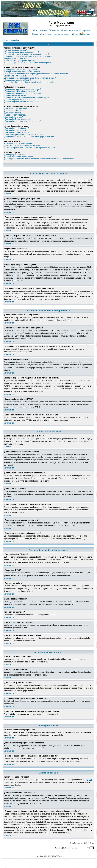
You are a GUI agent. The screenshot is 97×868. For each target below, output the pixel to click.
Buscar (44, 31)
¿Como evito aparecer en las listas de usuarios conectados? (28, 56)
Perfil (35, 35)
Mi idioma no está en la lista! (15, 76)
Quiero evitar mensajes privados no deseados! (22, 146)
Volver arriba (9, 194)
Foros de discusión (11, 40)
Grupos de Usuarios (69, 31)
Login (75, 35)
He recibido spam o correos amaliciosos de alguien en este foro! (30, 148)
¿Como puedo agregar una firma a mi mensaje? (23, 93)
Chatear (84, 35)
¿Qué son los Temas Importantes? (18, 119)
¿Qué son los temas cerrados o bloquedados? (22, 121)
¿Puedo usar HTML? (12, 111)
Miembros (54, 31)
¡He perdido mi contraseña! (15, 58)
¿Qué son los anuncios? (13, 117)
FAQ (35, 31)
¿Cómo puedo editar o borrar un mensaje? (21, 91)
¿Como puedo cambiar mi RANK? (17, 80)
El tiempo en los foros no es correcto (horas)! (22, 72)
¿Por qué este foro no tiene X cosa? (18, 157)
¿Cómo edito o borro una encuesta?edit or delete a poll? (26, 98)
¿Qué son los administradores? (16, 128)
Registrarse (85, 31)
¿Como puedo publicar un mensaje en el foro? (22, 89)
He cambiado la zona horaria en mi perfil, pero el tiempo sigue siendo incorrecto (36, 74)
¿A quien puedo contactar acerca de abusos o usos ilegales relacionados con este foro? (39, 159)
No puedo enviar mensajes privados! (18, 143)
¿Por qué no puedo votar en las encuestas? (21, 102)
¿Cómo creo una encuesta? (15, 95)
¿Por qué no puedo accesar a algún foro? (20, 100)
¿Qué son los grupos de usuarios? (18, 132)
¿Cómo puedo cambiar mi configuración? (20, 70)
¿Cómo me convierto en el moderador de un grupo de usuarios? (30, 137)
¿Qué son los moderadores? (15, 130)
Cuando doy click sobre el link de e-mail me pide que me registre (30, 82)
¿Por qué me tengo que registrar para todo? (21, 52)
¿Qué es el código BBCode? (15, 109)
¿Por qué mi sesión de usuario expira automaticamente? (26, 54)
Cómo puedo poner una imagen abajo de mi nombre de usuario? (30, 78)
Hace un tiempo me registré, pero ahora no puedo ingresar (27, 63)
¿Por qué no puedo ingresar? (16, 50)
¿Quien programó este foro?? (16, 155)
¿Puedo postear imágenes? (15, 115)
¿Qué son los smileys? (13, 113)
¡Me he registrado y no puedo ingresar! (19, 61)
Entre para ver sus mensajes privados (55, 35)
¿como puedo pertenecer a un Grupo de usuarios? (24, 134)
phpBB (44, 856)
